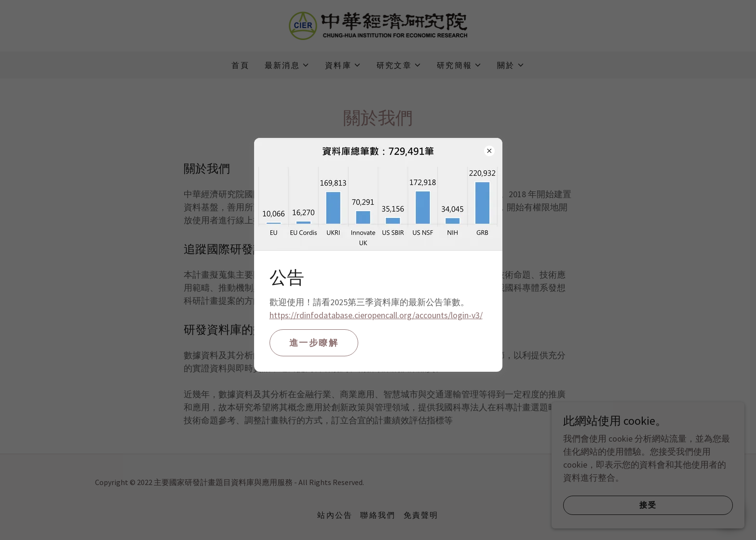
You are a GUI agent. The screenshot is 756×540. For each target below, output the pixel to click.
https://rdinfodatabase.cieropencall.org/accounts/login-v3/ (376, 315)
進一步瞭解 (314, 343)
